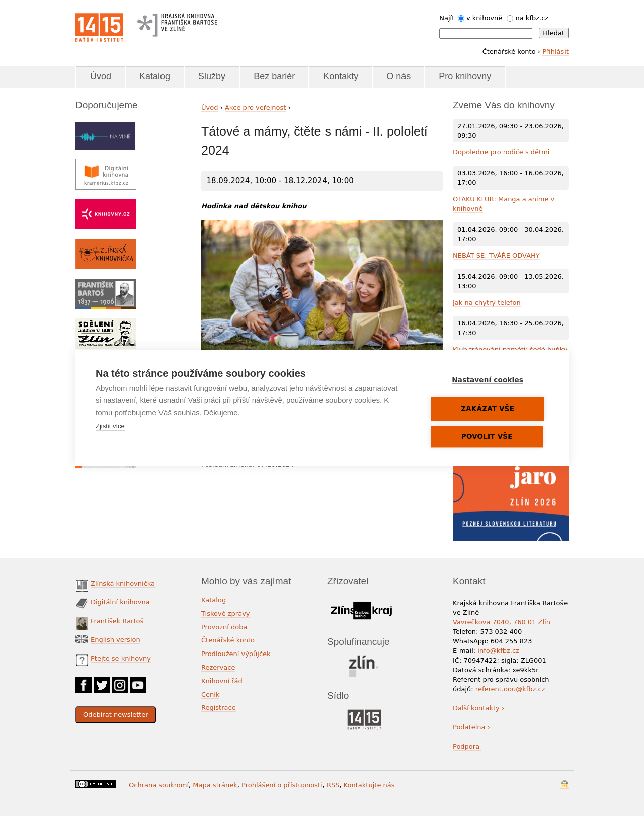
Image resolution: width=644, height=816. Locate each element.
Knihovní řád (222, 681)
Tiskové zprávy (226, 614)
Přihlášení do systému (565, 785)
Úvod (101, 76)
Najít (447, 18)
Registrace (219, 708)
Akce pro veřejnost (256, 107)
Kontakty (341, 76)
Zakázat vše (489, 409)
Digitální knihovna (120, 602)
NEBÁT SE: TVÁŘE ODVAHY (496, 255)
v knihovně (484, 18)
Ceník (210, 695)
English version (115, 640)
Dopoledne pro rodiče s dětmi (501, 152)
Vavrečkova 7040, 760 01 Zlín (502, 622)
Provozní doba (224, 627)
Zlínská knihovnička (123, 583)
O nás (398, 76)
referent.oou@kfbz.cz (510, 689)
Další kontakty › (478, 708)
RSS (333, 785)
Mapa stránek (215, 785)
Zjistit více (110, 426)
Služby (212, 76)
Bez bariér (274, 76)
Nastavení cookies (489, 380)
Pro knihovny (465, 76)
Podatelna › (471, 727)
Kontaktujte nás (369, 785)
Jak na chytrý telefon (487, 303)
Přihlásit (555, 52)
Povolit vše (488, 437)
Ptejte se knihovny (121, 658)
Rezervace (218, 667)
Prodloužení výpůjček (236, 654)
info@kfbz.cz (498, 651)
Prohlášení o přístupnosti (282, 785)
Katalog (155, 76)
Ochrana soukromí (159, 785)
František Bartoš (117, 621)
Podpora (467, 746)
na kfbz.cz (532, 18)
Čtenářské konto (228, 640)
